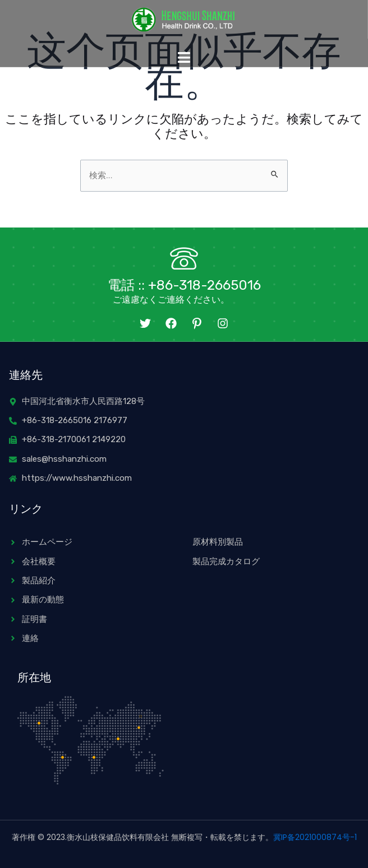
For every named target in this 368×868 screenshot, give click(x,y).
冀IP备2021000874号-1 (315, 837)
